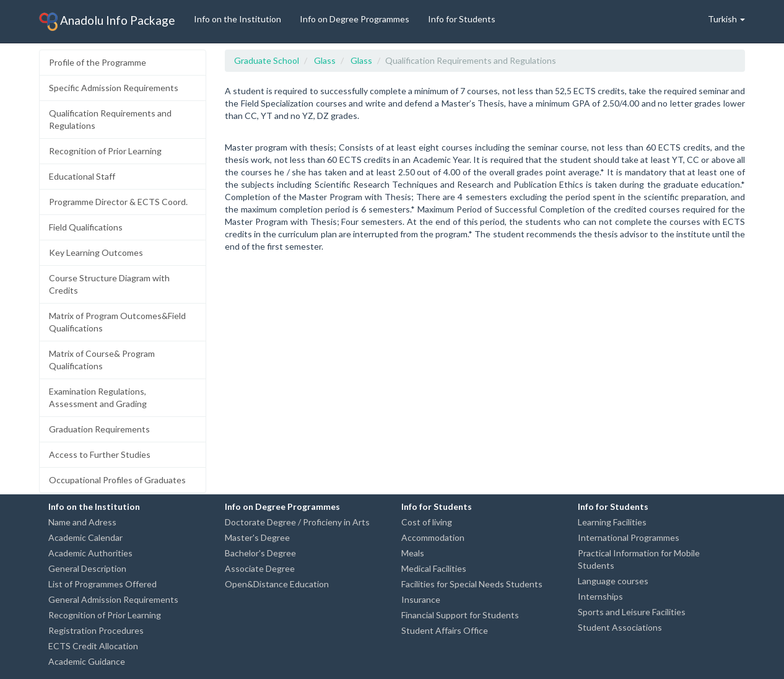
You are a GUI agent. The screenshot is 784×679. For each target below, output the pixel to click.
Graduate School (267, 60)
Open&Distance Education (277, 584)
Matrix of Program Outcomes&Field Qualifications (117, 322)
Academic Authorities (90, 553)
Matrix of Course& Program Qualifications (102, 360)
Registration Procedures (96, 630)
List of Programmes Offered (102, 584)
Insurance (421, 599)
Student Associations (620, 627)
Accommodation (433, 537)
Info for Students (462, 19)
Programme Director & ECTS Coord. (118, 202)
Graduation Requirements (99, 429)
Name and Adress (82, 522)
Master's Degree (257, 537)
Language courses (613, 581)
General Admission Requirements (113, 599)
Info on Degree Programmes (355, 19)
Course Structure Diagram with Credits (109, 284)
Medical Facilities (434, 568)
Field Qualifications (86, 227)
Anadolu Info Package (107, 22)
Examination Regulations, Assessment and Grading (98, 397)
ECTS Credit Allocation (93, 646)
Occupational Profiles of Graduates (117, 480)
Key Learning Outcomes (96, 252)
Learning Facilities (612, 522)
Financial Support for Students (460, 615)
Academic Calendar (85, 537)
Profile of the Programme (98, 62)
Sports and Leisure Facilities (632, 612)
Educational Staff (82, 176)
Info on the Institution (237, 19)
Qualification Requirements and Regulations (110, 119)
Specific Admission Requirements (114, 88)
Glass (325, 60)
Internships (600, 596)
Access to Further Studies (100, 454)
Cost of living (427, 522)
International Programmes (629, 537)
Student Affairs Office (445, 630)
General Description (87, 568)
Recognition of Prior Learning (105, 151)
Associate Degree (260, 568)
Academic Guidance (87, 661)
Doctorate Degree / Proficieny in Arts (297, 522)
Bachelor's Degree (260, 553)
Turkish (726, 19)
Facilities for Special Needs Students (472, 584)
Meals (413, 553)
